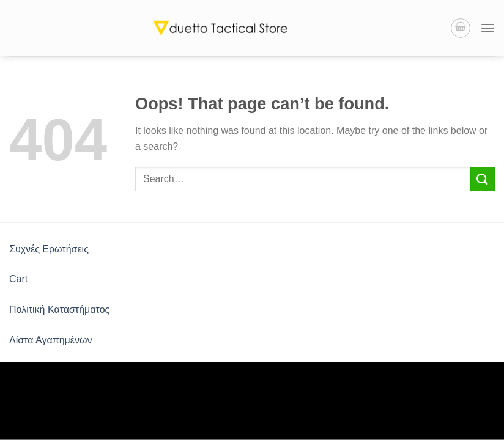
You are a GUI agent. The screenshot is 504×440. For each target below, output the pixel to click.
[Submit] (483, 179)
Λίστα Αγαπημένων (50, 340)
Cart (18, 279)
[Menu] (487, 28)
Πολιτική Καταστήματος (59, 310)
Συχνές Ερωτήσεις (49, 249)
